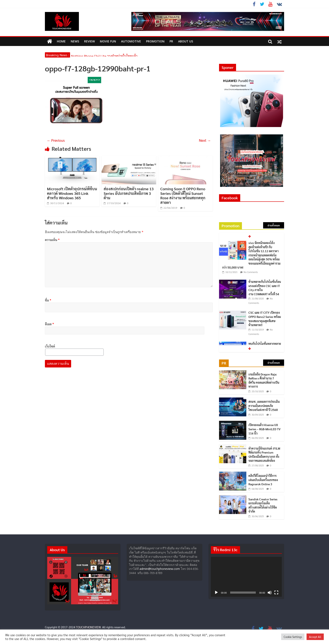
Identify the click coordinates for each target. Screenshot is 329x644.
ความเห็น (52, 240)
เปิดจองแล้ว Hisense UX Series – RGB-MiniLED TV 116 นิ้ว (264, 429)
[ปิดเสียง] (270, 593)
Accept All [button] (315, 637)
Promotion (155, 41)
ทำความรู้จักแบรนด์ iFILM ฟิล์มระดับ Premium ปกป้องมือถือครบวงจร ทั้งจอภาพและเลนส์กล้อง (264, 454)
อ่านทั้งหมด (274, 225)
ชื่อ (48, 300)
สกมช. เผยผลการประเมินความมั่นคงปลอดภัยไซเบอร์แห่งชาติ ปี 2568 (264, 406)
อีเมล (49, 324)
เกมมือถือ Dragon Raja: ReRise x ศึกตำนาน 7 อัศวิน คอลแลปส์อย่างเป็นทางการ (264, 380)
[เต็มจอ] (276, 593)
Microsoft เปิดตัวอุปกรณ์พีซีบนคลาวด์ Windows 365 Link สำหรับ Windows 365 (72, 193)
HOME (61, 41)
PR (171, 41)
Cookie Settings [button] (293, 637)
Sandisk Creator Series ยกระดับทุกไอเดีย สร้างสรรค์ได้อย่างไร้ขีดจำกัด (263, 505)
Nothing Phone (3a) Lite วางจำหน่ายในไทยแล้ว (104, 55)
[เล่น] (216, 593)
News (75, 41)
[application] (246, 577)
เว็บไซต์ (50, 346)
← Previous (56, 140)
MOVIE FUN (108, 41)
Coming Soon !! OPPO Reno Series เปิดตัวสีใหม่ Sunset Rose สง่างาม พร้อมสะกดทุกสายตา (183, 195)
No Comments (251, 272)
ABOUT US (186, 41)
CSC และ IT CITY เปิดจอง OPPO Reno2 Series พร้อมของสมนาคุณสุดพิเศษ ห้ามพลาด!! (265, 319)
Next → (205, 140)
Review (89, 41)
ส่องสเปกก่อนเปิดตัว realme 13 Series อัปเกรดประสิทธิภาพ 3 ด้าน (129, 193)
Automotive (131, 41)
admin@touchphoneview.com (160, 569)
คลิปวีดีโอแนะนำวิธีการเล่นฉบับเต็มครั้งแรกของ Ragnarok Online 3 (263, 480)
